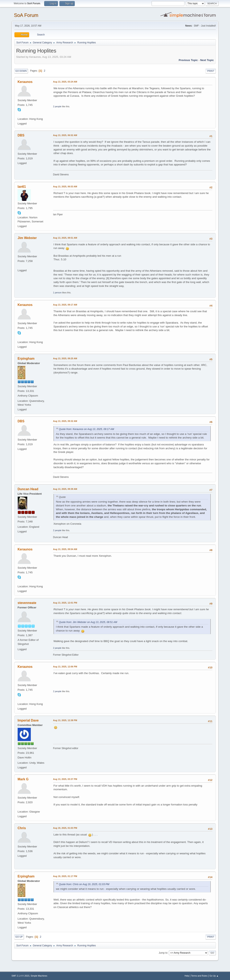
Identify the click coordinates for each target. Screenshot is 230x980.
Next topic (207, 60)
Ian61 (22, 187)
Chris (22, 828)
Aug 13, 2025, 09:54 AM (65, 549)
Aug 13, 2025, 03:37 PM (65, 779)
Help (187, 976)
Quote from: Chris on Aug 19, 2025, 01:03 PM (84, 884)
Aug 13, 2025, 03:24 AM (65, 82)
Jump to (163, 953)
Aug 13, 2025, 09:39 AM (65, 489)
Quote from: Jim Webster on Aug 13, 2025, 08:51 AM (88, 622)
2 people (57, 106)
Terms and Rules (199, 976)
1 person (57, 293)
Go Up (19, 937)
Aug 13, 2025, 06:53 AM (65, 187)
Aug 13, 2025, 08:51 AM (65, 238)
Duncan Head (28, 489)
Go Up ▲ (214, 976)
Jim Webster (27, 238)
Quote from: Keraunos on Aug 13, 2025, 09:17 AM (87, 429)
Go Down (21, 71)
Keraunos (25, 82)
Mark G (23, 779)
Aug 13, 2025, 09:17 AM (65, 305)
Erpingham (26, 359)
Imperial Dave (28, 720)
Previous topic (188, 60)
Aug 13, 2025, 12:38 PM (65, 720)
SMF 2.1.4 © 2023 (20, 976)
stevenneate (27, 603)
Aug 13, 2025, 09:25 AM (65, 358)
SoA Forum (26, 15)
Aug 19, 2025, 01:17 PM (65, 876)
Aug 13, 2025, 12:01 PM (65, 603)
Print (211, 71)
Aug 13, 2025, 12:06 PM (65, 667)
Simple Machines (39, 976)
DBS (21, 135)
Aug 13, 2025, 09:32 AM (65, 421)
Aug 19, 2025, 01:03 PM (65, 828)
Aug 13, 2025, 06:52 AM (65, 135)
